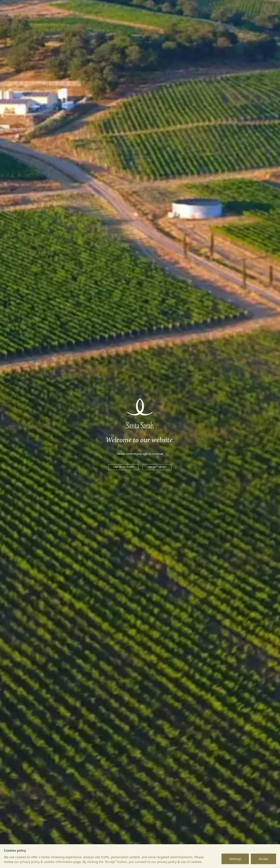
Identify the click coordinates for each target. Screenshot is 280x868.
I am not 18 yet (157, 467)
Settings (235, 859)
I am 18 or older (124, 467)
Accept (263, 859)
